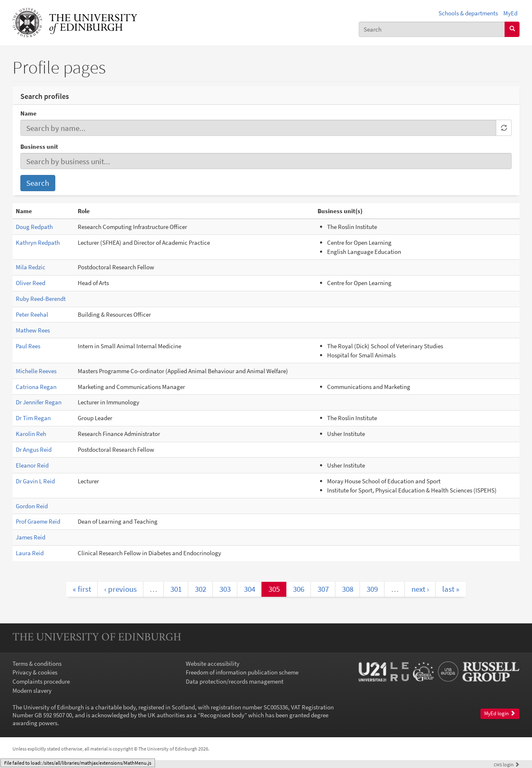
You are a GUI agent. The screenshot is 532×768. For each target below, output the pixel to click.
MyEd (510, 13)
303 (225, 589)
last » (451, 589)
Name (28, 113)
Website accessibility (213, 663)
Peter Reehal (32, 314)
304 (250, 589)
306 (299, 589)
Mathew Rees (33, 330)
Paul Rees (28, 346)
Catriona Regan (36, 387)
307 (323, 589)
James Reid (31, 537)
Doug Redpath (34, 227)
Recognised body (222, 715)
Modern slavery (32, 690)
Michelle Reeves (36, 371)
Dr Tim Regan (33, 418)
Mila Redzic (31, 267)
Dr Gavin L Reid (35, 481)
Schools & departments (468, 13)
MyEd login (500, 713)
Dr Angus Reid (34, 449)
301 (176, 589)
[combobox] (432, 29)
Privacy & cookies (35, 672)
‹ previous (121, 589)
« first (82, 589)
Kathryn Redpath (38, 242)
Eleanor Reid (32, 465)
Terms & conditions (37, 663)
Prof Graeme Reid (38, 521)
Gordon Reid (32, 506)
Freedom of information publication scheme (242, 672)
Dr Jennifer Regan (39, 402)
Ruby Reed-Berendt (41, 299)
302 (201, 589)
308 (348, 589)
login (507, 764)
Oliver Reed (31, 283)
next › (420, 589)
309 (372, 589)
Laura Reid (30, 553)
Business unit (39, 146)
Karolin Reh (31, 434)
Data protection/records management (235, 681)
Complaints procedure (41, 681)
